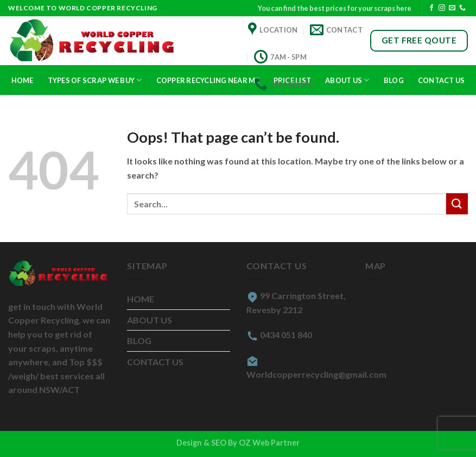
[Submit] (457, 204)
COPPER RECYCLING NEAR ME (208, 80)
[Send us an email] (452, 8)
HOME (141, 299)
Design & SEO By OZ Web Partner (238, 443)
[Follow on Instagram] (442, 8)
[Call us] (462, 8)
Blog (394, 80)
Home (23, 80)
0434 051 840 (286, 335)
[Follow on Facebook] (431, 8)
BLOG (139, 341)
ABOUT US (150, 320)
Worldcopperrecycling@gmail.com (316, 374)
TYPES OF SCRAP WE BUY (95, 80)
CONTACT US (442, 80)
